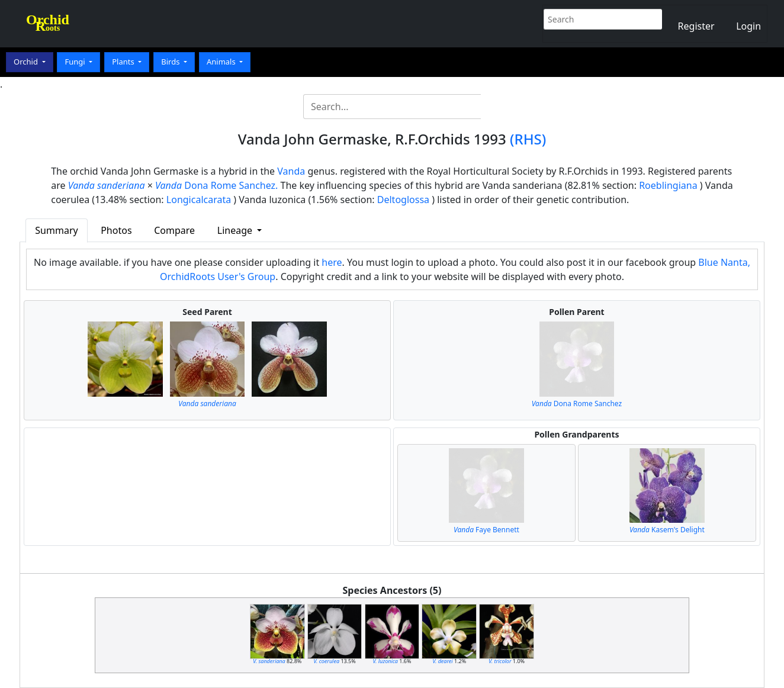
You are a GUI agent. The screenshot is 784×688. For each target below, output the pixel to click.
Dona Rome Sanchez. (216, 185)
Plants (124, 62)
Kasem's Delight (667, 530)
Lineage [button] (236, 230)
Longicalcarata (199, 200)
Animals (222, 62)
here (332, 262)
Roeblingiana (668, 185)
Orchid (27, 62)
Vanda (291, 171)
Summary (56, 230)
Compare (174, 230)
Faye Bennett (486, 530)
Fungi (76, 62)
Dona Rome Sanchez (577, 404)
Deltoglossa (403, 200)
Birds (171, 62)
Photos (116, 230)
